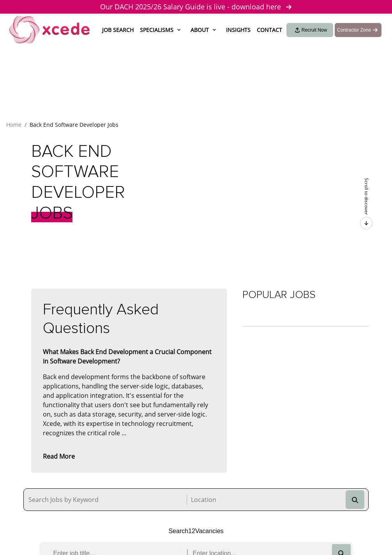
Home (14, 125)
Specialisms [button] (157, 30)
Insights (238, 30)
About (200, 30)
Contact (269, 30)
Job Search (118, 30)
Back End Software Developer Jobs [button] (74, 125)
